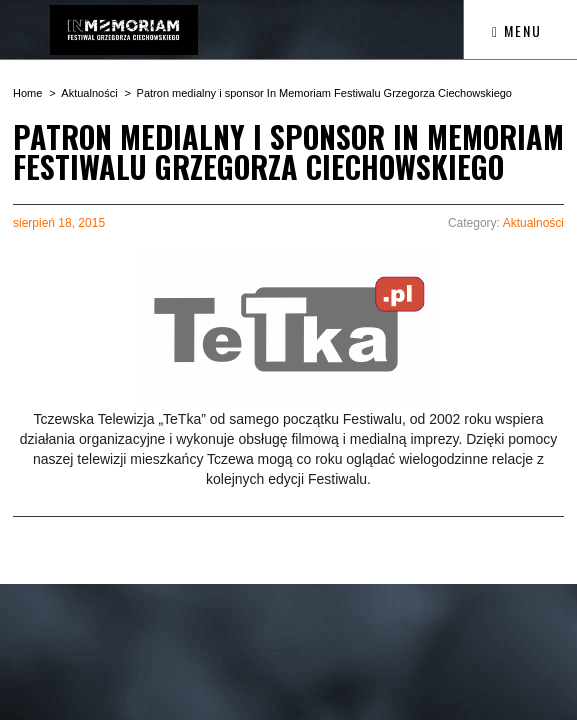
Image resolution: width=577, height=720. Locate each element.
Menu (517, 30)
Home (27, 93)
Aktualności (89, 93)
